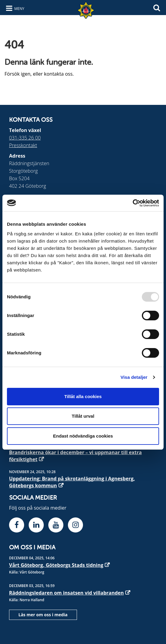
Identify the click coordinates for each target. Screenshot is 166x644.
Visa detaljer (134, 377)
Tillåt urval (83, 416)
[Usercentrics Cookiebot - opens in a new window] (133, 203)
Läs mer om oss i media (43, 615)
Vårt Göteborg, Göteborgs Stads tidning (56, 565)
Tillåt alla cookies (83, 396)
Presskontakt (23, 145)
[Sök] (157, 7)
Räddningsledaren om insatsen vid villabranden (66, 593)
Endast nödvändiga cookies (83, 436)
